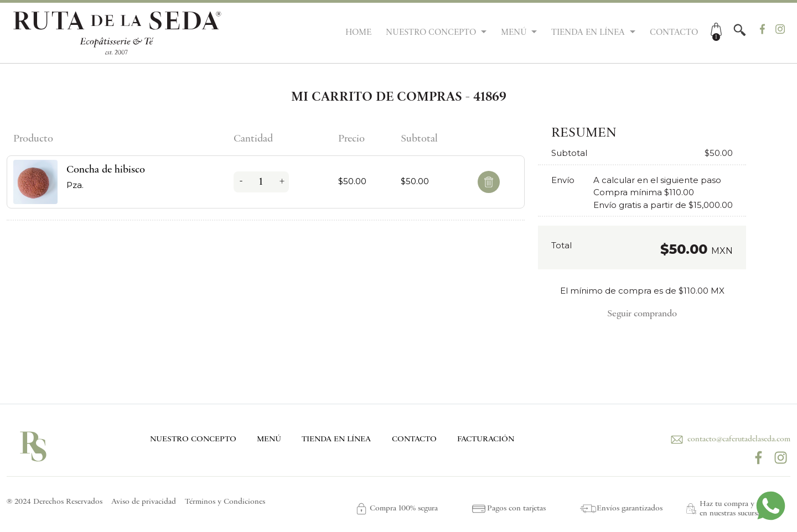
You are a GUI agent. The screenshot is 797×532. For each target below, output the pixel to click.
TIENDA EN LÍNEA (336, 439)
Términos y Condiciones (225, 502)
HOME (358, 33)
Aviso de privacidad (144, 502)
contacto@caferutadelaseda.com (729, 439)
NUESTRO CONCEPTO (193, 439)
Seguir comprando (642, 314)
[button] (740, 30)
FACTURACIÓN (486, 439)
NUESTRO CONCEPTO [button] (432, 33)
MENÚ (269, 439)
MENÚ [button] (515, 33)
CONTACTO (674, 33)
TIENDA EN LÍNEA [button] (589, 33)
